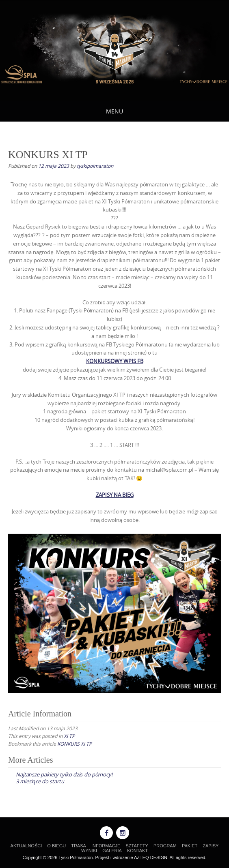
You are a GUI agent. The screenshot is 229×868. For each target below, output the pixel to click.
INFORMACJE (106, 846)
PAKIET (190, 846)
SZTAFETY (137, 846)
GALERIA (112, 851)
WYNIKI (89, 851)
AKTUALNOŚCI (26, 846)
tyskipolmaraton (95, 166)
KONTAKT (137, 851)
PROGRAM (165, 846)
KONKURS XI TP (75, 744)
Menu (114, 111)
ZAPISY (211, 846)
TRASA (79, 846)
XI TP (69, 736)
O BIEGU (56, 846)
